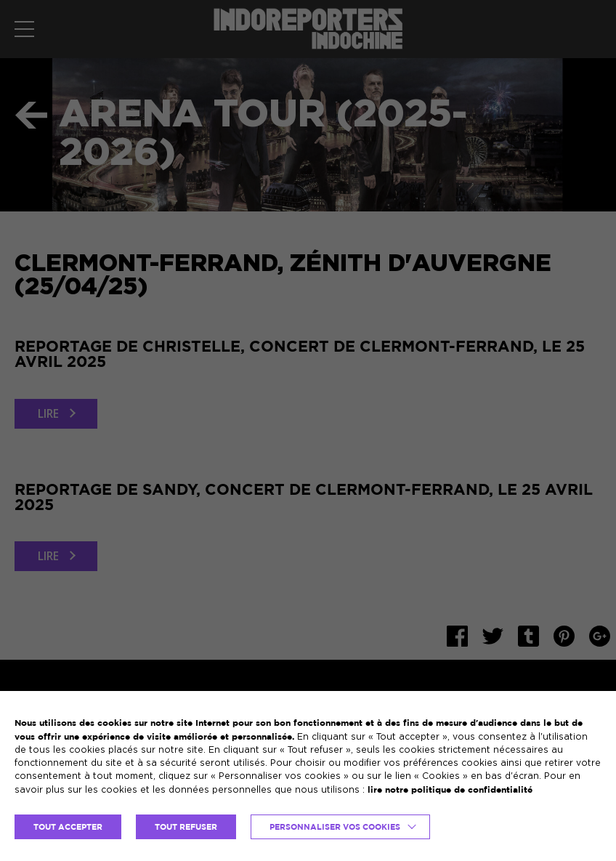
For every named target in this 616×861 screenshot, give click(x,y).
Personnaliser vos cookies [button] (335, 827)
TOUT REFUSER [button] (186, 827)
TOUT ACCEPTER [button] (68, 827)
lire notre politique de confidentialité (450, 789)
